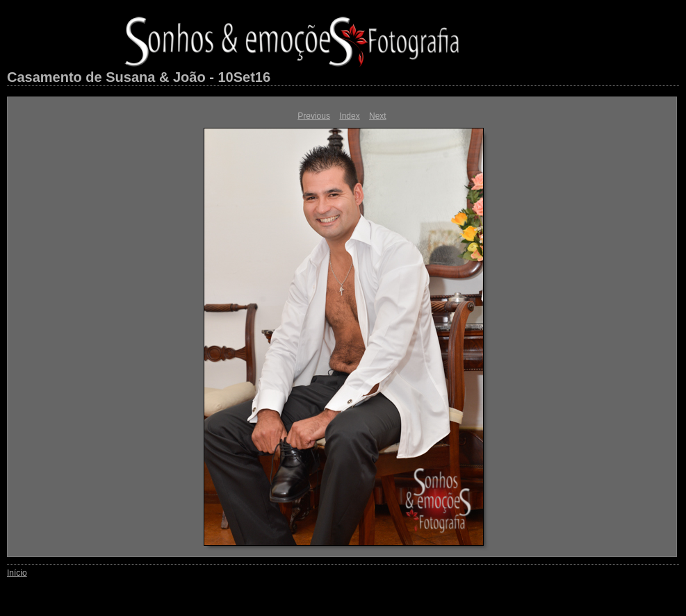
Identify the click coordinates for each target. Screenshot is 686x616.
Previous (314, 116)
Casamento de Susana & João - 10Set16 (139, 77)
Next (378, 116)
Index (349, 116)
